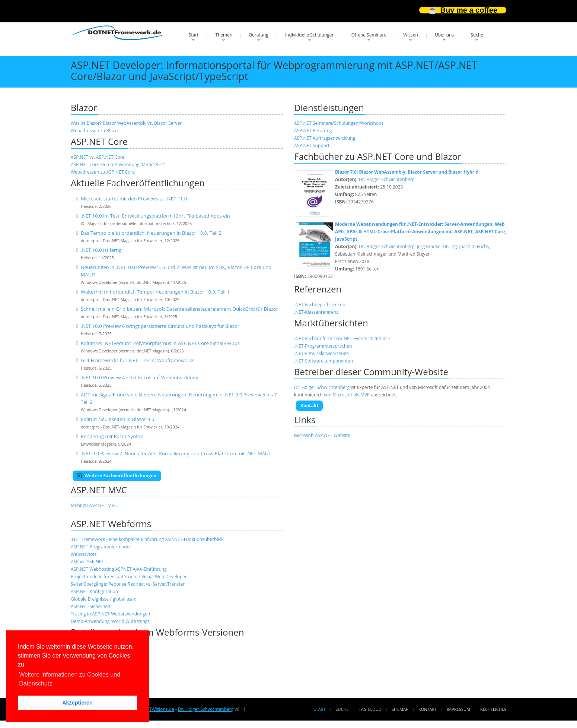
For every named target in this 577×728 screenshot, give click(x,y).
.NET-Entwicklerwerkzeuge (321, 353)
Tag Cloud (370, 709)
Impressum (458, 709)
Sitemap (400, 709)
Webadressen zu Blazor (95, 131)
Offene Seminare (369, 35)
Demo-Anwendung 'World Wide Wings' (111, 621)
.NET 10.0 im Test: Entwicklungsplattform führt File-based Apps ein (155, 216)
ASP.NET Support (312, 145)
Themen (224, 35)
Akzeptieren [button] (77, 703)
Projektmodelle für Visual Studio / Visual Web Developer (129, 577)
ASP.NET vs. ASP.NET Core (98, 157)
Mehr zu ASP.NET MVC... (96, 505)
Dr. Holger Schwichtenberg (387, 179)
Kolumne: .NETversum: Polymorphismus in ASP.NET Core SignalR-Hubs (160, 343)
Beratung (259, 35)
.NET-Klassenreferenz (316, 312)
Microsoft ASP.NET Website (322, 435)
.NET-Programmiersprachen (323, 346)
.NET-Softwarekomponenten (323, 361)
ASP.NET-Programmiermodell (101, 547)
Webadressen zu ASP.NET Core (103, 172)
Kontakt (309, 406)
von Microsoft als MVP (347, 395)
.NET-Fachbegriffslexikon (320, 305)
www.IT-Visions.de (155, 709)
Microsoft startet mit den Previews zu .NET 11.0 (134, 199)
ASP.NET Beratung (313, 131)
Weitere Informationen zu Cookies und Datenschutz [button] (70, 679)
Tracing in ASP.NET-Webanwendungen (110, 614)
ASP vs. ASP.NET (87, 562)
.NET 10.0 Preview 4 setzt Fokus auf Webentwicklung (140, 377)
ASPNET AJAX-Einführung (141, 569)
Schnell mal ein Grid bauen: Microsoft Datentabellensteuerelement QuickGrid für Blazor (179, 309)
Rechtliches (493, 709)
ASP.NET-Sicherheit (90, 606)
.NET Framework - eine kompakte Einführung (117, 539)
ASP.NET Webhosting (93, 569)
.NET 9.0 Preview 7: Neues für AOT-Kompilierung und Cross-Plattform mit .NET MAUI (175, 453)
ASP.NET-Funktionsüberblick (194, 539)
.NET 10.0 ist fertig (101, 250)
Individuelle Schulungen (310, 35)
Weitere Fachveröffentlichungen (117, 476)
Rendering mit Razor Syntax (112, 436)
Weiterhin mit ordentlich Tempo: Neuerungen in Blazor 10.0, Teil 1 (155, 292)
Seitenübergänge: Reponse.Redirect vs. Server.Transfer (128, 584)
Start (194, 35)
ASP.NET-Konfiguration (94, 591)
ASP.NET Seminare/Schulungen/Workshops (339, 123)
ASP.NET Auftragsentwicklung (325, 138)
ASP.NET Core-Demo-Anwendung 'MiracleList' (118, 164)
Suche (477, 35)
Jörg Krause (428, 246)
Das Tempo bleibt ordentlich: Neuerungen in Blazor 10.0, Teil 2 (151, 233)
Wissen (411, 35)
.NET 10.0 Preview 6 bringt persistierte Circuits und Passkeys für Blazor (160, 326)
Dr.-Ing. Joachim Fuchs (466, 246)
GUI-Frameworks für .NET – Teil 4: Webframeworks (138, 360)
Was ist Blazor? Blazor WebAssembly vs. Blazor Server (126, 123)
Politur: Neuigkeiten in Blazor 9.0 (117, 419)
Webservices (84, 554)
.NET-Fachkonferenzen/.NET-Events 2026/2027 (342, 338)
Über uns (444, 35)
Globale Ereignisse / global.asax (103, 599)
